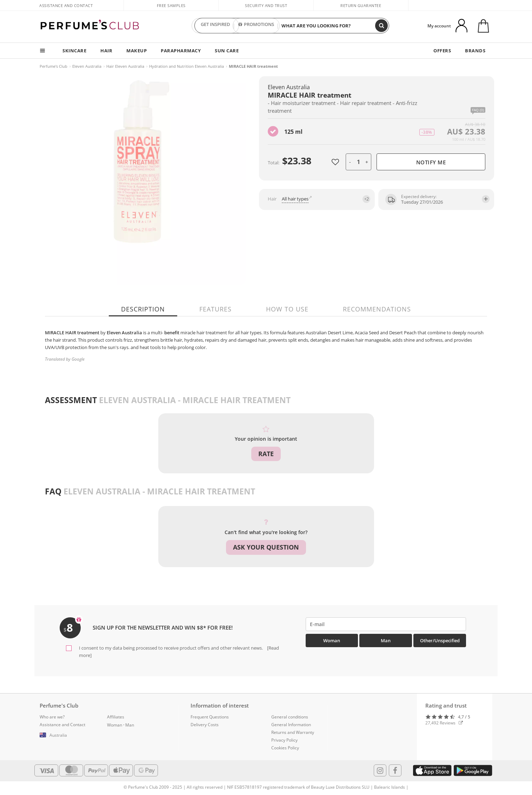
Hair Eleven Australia (125, 66)
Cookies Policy (285, 748)
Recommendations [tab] (377, 309)
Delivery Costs (205, 725)
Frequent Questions (210, 717)
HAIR (106, 51)
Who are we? (52, 717)
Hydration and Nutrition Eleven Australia (187, 66)
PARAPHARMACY (181, 51)
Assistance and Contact (66, 5)
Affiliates (116, 717)
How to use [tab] (287, 309)
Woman (332, 640)
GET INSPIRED (215, 26)
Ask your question (266, 547)
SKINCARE (74, 51)
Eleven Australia (87, 66)
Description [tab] (143, 309)
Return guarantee (361, 5)
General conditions (290, 717)
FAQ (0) (478, 110)
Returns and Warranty (293, 732)
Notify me (431, 162)
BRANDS (475, 51)
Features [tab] (215, 309)
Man (386, 640)
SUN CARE (227, 51)
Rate (266, 454)
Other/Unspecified (440, 640)
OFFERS (442, 51)
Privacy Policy (284, 740)
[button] (68, 735)
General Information (291, 725)
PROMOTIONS (256, 26)
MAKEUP (137, 51)
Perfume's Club (54, 66)
